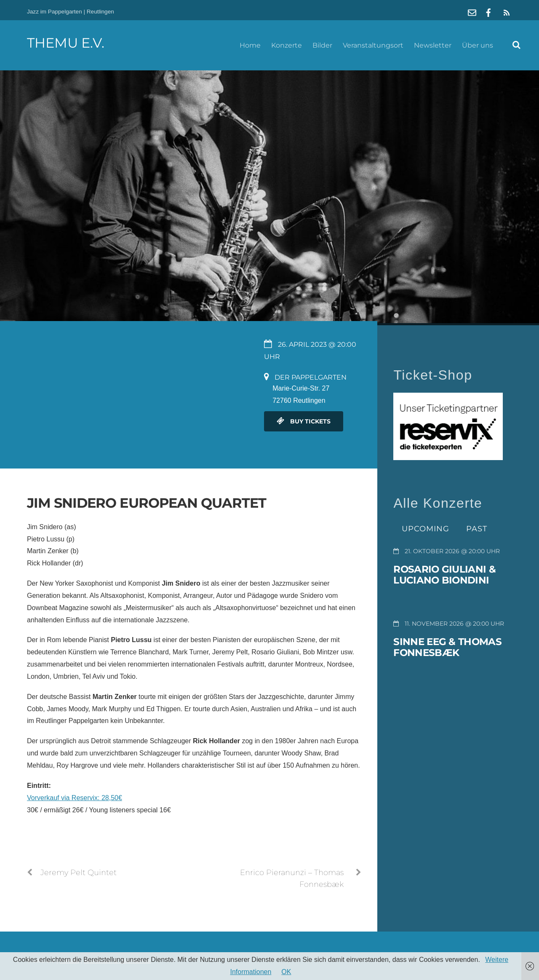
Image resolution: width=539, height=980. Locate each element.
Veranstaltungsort (373, 45)
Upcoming (426, 529)
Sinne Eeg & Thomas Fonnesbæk (447, 647)
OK (286, 972)
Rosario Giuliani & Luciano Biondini (444, 575)
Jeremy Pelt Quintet (72, 873)
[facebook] (488, 12)
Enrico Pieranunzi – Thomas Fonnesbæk (301, 878)
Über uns (478, 45)
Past (477, 529)
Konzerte (287, 45)
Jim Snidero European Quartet (147, 503)
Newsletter (433, 45)
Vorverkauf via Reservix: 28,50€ (75, 798)
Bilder (322, 45)
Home (250, 45)
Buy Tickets (304, 421)
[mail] (472, 12)
